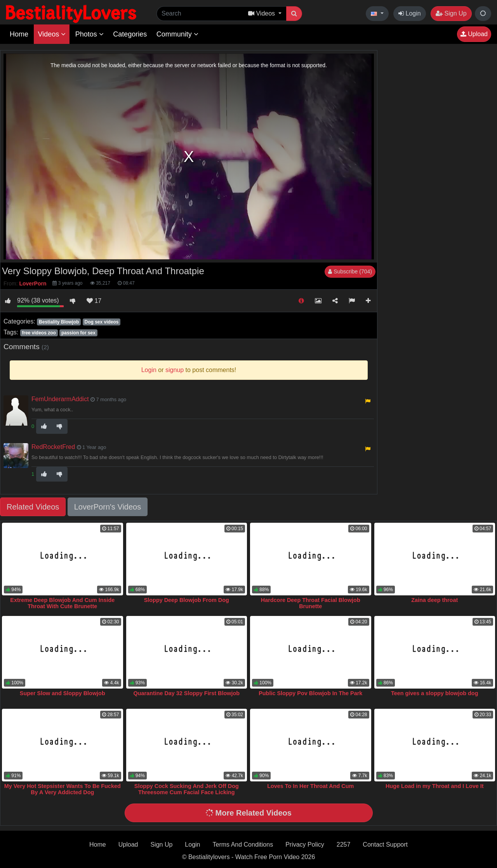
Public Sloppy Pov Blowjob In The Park (310, 693)
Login (410, 13)
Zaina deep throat (434, 600)
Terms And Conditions (243, 845)
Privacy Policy (305, 845)
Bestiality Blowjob (59, 322)
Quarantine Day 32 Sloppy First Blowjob (187, 693)
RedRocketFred (53, 447)
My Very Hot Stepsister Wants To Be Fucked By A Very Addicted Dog (63, 789)
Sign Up (451, 13)
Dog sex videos (101, 322)
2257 (344, 845)
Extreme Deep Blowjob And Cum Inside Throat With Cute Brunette (62, 603)
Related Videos (33, 507)
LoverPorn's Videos (108, 507)
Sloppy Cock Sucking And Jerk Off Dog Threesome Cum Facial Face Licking (187, 789)
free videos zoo (39, 333)
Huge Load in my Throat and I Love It (435, 786)
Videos (52, 34)
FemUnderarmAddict (60, 399)
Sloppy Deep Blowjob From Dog (187, 600)
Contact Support (385, 845)
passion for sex (78, 333)
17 (94, 301)
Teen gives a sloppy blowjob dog (434, 693)
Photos (89, 34)
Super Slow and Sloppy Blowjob (63, 693)
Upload (474, 34)
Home (19, 34)
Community (177, 34)
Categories (130, 34)
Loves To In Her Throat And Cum (310, 786)
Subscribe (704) (350, 271)
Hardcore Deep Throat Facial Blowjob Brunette (311, 603)
